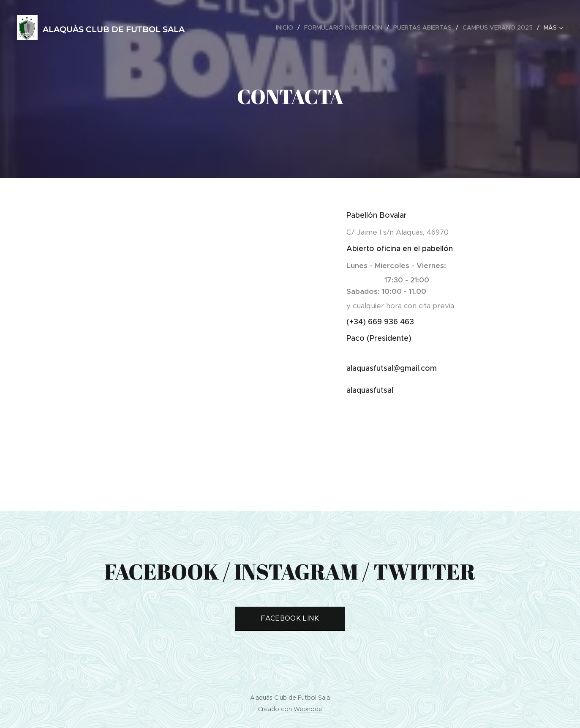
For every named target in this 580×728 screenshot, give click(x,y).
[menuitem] (287, 27)
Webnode (308, 709)
